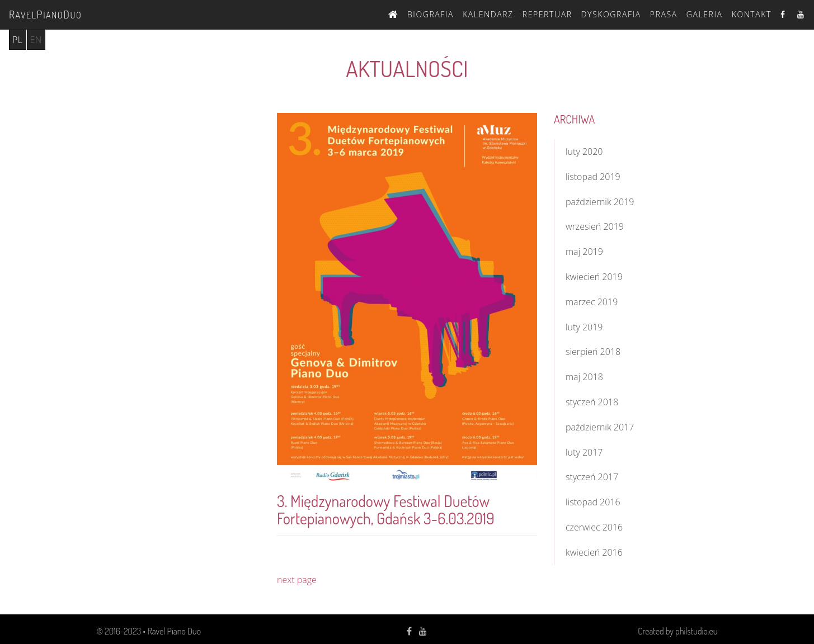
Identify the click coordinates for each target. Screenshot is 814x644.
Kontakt (752, 14)
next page (297, 580)
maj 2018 (584, 377)
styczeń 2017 (592, 477)
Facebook (784, 14)
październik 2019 (600, 202)
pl (18, 40)
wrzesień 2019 (595, 226)
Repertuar (547, 14)
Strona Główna (393, 13)
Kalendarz (488, 14)
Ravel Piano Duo (174, 631)
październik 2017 (600, 427)
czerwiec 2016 (594, 527)
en (36, 40)
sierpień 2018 (593, 352)
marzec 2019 (592, 302)
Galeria (705, 14)
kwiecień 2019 (594, 277)
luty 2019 (584, 327)
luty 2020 (584, 151)
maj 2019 (584, 252)
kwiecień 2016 (594, 552)
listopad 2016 (593, 502)
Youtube (801, 14)
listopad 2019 (593, 177)
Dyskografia (611, 14)
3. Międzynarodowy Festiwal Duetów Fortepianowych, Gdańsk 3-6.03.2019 (386, 510)
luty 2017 (584, 452)
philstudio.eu (696, 631)
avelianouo (45, 14)
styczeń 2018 (592, 402)
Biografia (430, 14)
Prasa (664, 14)
